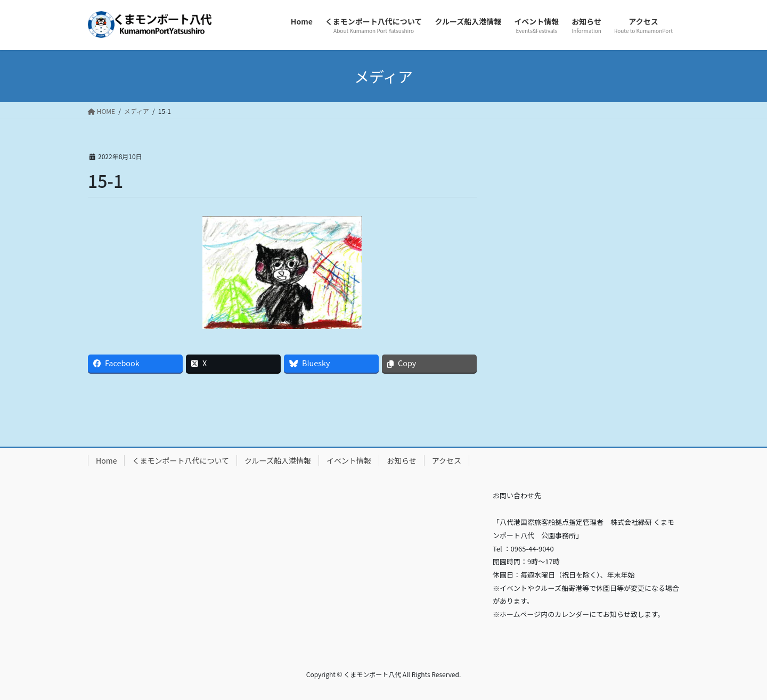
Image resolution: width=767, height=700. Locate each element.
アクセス (447, 460)
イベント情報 (349, 460)
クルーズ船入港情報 (278, 460)
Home (106, 460)
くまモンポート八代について (181, 460)
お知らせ (402, 460)
